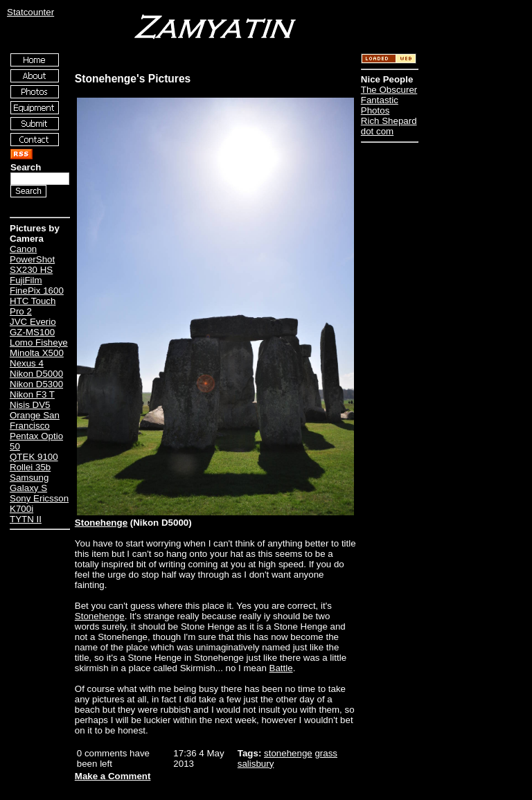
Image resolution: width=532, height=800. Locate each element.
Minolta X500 (37, 353)
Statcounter (30, 12)
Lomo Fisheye (39, 343)
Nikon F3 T (32, 394)
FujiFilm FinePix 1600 (37, 285)
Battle (281, 668)
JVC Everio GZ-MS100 (33, 327)
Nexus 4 (27, 363)
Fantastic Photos (380, 105)
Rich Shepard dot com (389, 126)
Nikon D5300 (36, 384)
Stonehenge (101, 523)
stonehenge (288, 753)
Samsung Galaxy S (29, 483)
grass (326, 753)
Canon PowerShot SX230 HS (32, 259)
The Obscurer (389, 90)
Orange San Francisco (35, 420)
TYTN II (26, 519)
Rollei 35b (30, 467)
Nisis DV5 (30, 405)
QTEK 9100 (34, 457)
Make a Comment (113, 776)
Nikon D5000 (36, 374)
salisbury (256, 764)
